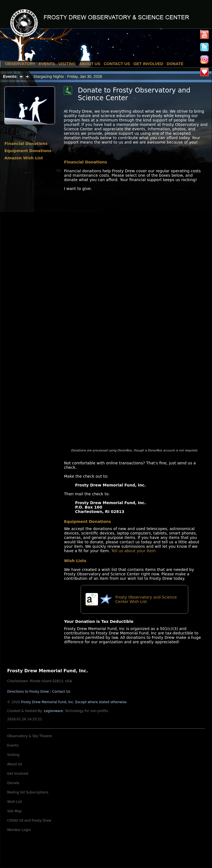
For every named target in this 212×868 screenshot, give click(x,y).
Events (47, 64)
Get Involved (148, 64)
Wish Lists (75, 561)
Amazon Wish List (24, 158)
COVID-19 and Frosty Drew (29, 821)
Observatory (20, 64)
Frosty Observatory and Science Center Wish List (146, 599)
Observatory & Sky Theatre (30, 736)
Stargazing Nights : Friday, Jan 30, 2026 (68, 76)
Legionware (53, 711)
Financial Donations (26, 144)
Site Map (14, 811)
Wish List (15, 802)
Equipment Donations (28, 151)
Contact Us (117, 64)
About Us (90, 64)
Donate (175, 64)
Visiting (67, 64)
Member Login (19, 830)
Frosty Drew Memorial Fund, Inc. (74, 702)
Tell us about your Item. (134, 551)
